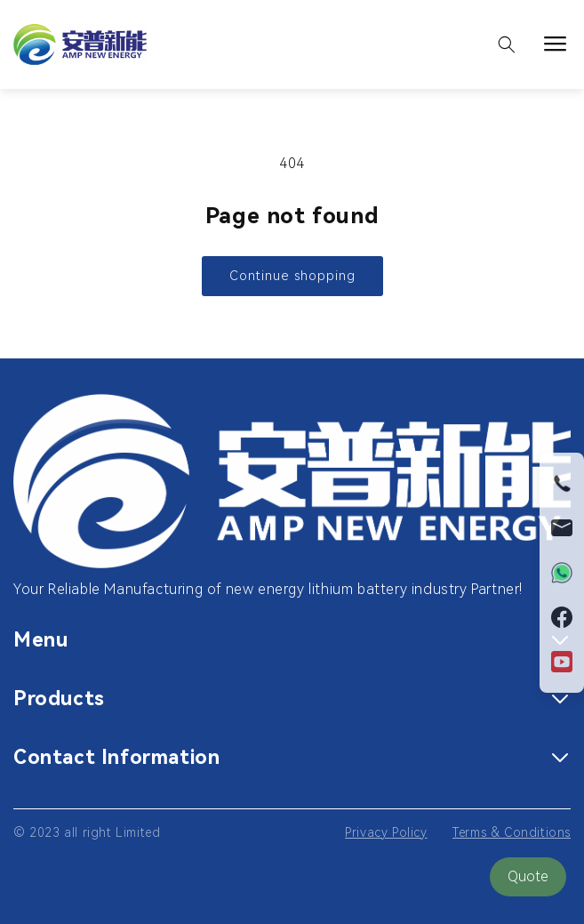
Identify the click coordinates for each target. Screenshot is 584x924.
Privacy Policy (386, 832)
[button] (507, 44)
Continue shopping (292, 276)
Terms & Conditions (512, 832)
